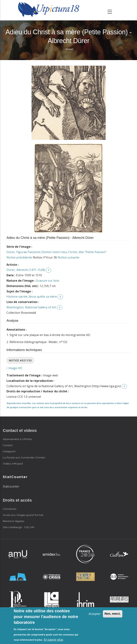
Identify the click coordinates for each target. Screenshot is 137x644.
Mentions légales (14, 521)
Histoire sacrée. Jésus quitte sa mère (32, 297)
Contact (8, 445)
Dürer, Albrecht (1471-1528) (26, 270)
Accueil (70, 49)
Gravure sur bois (48, 281)
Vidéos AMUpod (13, 464)
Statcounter (11, 486)
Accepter (95, 614)
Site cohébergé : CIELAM (19, 527)
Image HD (14, 368)
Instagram (9, 451)
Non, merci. (113, 614)
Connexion (10, 509)
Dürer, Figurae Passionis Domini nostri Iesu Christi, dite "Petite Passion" (57, 252)
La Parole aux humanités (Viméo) (24, 457)
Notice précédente (19, 257)
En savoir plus (53, 640)
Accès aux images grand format (23, 515)
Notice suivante (68, 257)
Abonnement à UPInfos (17, 439)
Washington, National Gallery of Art (31, 307)
